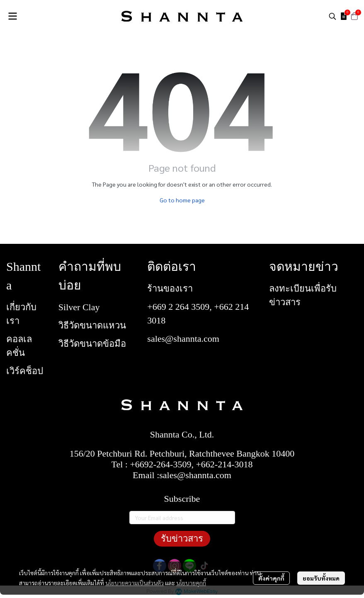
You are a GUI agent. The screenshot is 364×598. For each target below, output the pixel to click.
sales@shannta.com (183, 339)
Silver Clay (79, 307)
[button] (332, 16)
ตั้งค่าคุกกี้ (271, 578)
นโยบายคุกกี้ (191, 583)
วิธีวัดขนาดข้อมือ (92, 344)
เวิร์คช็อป (25, 371)
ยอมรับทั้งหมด (321, 578)
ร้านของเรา (170, 288)
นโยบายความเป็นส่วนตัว (135, 583)
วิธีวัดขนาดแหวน (92, 325)
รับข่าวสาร (182, 538)
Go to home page (182, 200)
